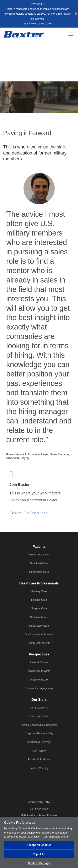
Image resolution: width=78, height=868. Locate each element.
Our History (39, 751)
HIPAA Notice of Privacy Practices (39, 815)
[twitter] (44, 788)
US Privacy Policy (39, 809)
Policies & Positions (39, 759)
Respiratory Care (39, 572)
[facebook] (34, 788)
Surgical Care (39, 608)
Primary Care (39, 591)
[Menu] (71, 34)
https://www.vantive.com (37, 23)
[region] (39, 842)
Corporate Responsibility (39, 733)
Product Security (39, 768)
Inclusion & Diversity (39, 742)
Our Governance (39, 716)
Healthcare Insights (39, 671)
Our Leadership (39, 708)
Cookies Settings (39, 863)
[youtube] (53, 788)
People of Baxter (39, 680)
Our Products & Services (39, 634)
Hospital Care (39, 600)
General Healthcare (39, 554)
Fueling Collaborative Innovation (39, 725)
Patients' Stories (39, 662)
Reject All (39, 854)
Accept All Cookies (39, 845)
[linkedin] (25, 788)
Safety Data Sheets (39, 643)
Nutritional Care (39, 563)
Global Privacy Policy (39, 802)
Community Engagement (39, 688)
